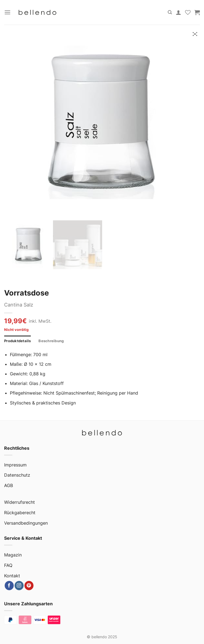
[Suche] (170, 12)
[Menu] (7, 12)
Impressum (15, 465)
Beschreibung (51, 341)
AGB (9, 485)
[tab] (18, 341)
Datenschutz (17, 475)
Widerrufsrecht (19, 502)
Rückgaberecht (20, 513)
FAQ (8, 565)
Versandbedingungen (26, 523)
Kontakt (12, 576)
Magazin (13, 555)
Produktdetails (18, 341)
